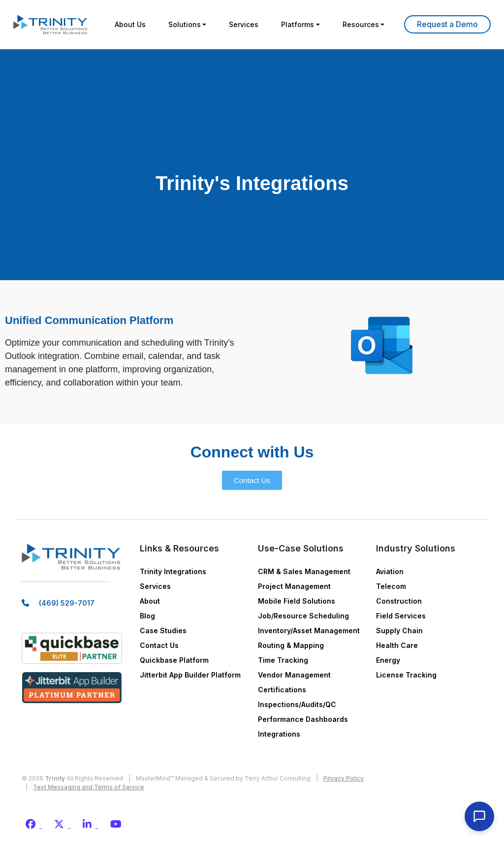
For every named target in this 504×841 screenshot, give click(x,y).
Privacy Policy (344, 778)
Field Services (401, 616)
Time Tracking (283, 660)
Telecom (391, 586)
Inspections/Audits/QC (297, 704)
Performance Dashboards (303, 719)
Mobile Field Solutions (297, 601)
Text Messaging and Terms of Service (89, 787)
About (150, 601)
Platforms (298, 24)
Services (244, 24)
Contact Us (159, 645)
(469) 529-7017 (67, 603)
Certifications (282, 690)
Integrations (279, 734)
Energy (388, 660)
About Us (130, 24)
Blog (147, 616)
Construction (399, 601)
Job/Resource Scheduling (303, 616)
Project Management (294, 586)
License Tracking (406, 675)
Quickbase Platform (174, 660)
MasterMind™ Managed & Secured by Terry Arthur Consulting (223, 778)
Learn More (447, 24)
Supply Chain (399, 631)
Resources (361, 24)
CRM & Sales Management (304, 571)
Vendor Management (294, 675)
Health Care (397, 645)
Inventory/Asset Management (309, 631)
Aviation (390, 571)
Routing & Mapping (291, 645)
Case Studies (163, 631)
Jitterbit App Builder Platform (190, 675)
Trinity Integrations (173, 571)
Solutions (185, 24)
